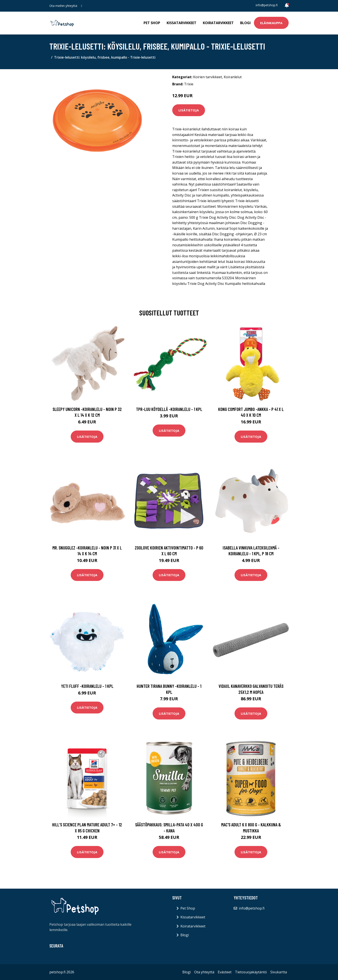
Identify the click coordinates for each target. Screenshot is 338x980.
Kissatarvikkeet (182, 23)
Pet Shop (152, 23)
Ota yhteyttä (204, 972)
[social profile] (82, 6)
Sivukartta (279, 972)
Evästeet (225, 972)
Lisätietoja (189, 110)
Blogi (245, 23)
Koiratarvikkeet (218, 23)
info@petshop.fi (267, 5)
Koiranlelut (233, 77)
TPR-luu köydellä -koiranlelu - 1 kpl (169, 409)
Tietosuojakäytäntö (251, 972)
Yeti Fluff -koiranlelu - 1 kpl (87, 686)
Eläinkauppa (271, 23)
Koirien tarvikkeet (208, 77)
